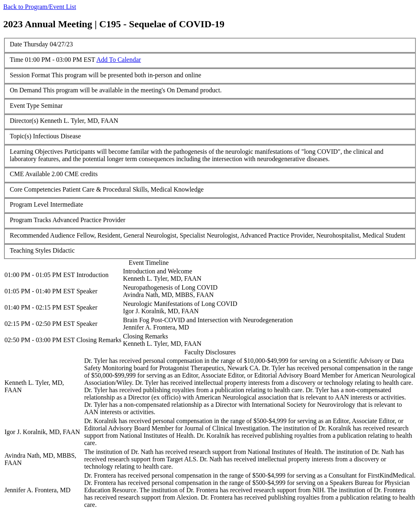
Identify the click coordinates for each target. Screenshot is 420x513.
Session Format (30, 75)
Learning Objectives (36, 152)
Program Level (29, 204)
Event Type (25, 106)
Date (16, 44)
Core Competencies (35, 189)
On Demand (26, 90)
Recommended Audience (42, 235)
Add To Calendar (119, 60)
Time (16, 60)
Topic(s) (21, 136)
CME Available (30, 174)
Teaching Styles (30, 250)
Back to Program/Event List (40, 7)
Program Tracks (30, 220)
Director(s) (24, 121)
